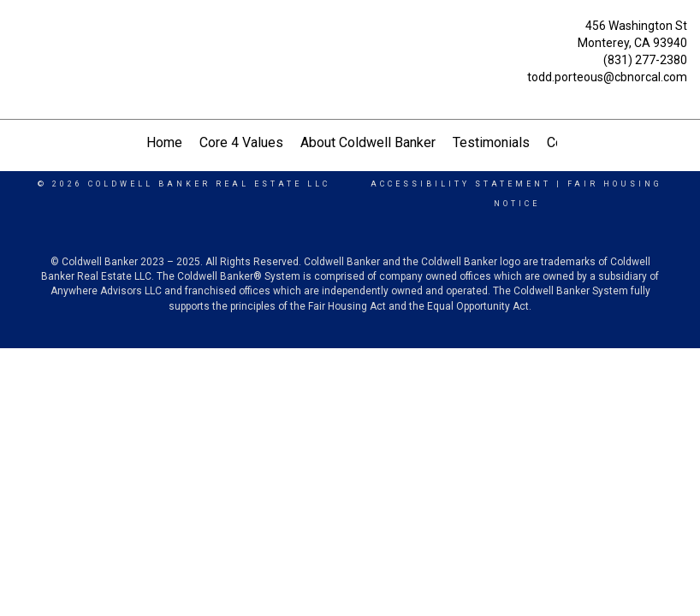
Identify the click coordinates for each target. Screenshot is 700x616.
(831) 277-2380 (645, 60)
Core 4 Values (241, 142)
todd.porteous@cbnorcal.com (607, 77)
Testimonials (491, 142)
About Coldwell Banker (368, 142)
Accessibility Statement (461, 184)
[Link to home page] (18, 44)
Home (164, 142)
